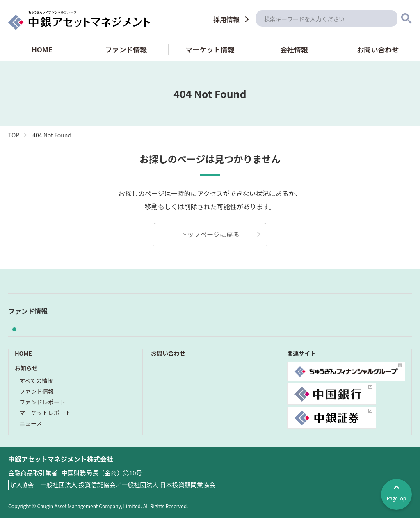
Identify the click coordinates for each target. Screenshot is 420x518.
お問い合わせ (378, 49)
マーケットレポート (45, 413)
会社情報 (294, 49)
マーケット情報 (210, 49)
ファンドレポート (42, 402)
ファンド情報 (126, 49)
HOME (42, 49)
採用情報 (226, 19)
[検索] (327, 18)
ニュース (31, 423)
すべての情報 (36, 381)
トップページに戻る (210, 234)
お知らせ (26, 368)
